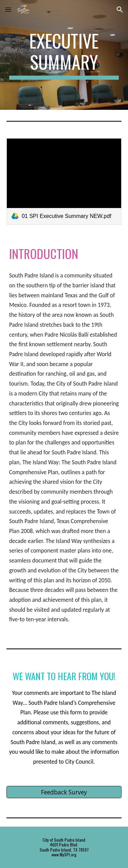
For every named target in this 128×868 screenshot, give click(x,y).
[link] (64, 182)
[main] (64, 55)
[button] (8, 9)
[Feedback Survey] (64, 792)
